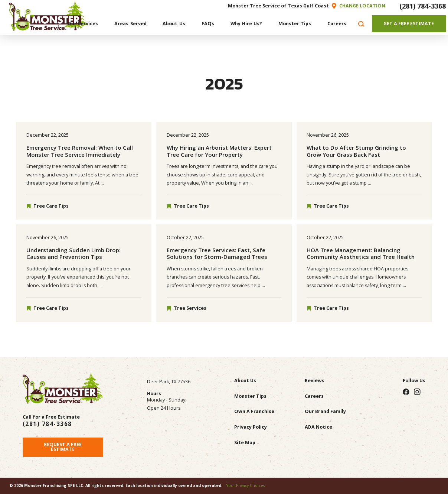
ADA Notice (318, 427)
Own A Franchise (254, 411)
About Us (245, 381)
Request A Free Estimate (63, 447)
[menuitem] (83, 24)
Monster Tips (250, 396)
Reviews (315, 381)
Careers (314, 396)
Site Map (245, 443)
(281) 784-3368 (423, 6)
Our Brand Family (325, 411)
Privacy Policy (251, 427)
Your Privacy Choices (246, 485)
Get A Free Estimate (409, 24)
